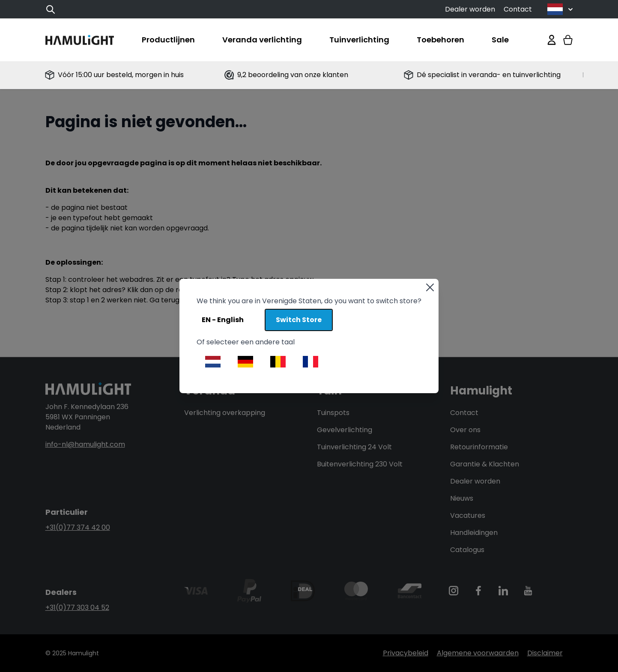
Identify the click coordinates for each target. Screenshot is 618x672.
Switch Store (299, 320)
